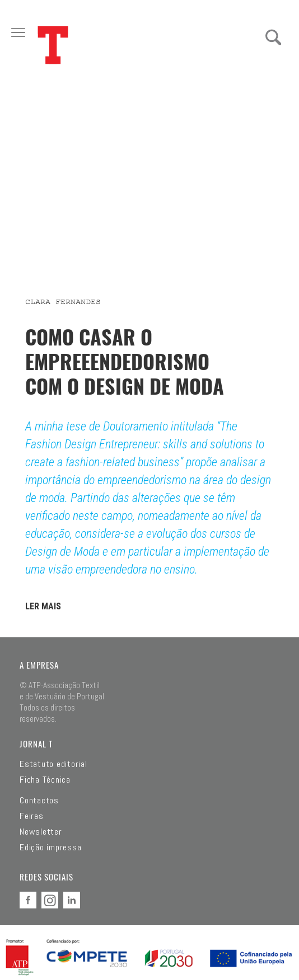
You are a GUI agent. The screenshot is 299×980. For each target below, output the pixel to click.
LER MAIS (43, 606)
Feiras (32, 816)
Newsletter (41, 832)
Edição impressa (50, 848)
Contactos (39, 801)
